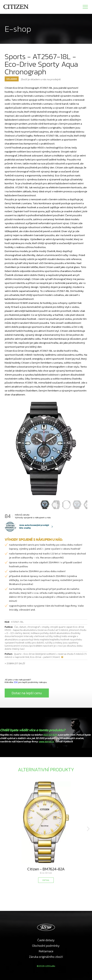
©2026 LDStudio (46, 966)
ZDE (16, 682)
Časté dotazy (46, 940)
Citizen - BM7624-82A (46, 869)
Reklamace (46, 951)
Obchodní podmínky (46, 946)
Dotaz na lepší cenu (27, 693)
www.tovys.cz (46, 741)
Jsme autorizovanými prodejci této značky (27, 527)
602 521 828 (50, 735)
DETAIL (46, 880)
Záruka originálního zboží (46, 957)
